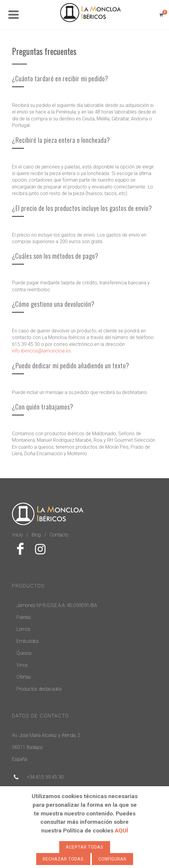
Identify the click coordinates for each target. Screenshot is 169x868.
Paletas (24, 617)
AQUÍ (121, 831)
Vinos (22, 665)
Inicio (17, 535)
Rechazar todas (63, 859)
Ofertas (24, 677)
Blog (36, 535)
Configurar (112, 859)
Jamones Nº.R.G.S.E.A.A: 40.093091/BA (57, 605)
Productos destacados (39, 689)
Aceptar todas (85, 847)
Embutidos (28, 641)
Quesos (24, 653)
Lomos (23, 629)
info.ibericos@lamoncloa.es (41, 351)
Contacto (59, 535)
